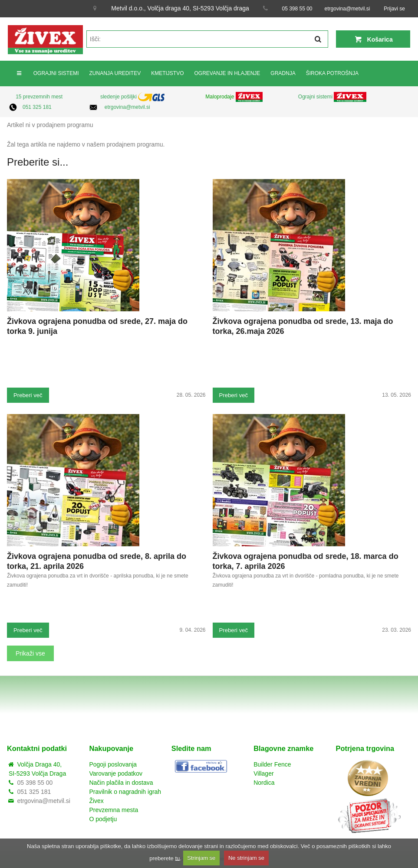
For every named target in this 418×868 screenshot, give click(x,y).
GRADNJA (283, 73)
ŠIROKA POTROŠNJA (332, 73)
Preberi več (28, 395)
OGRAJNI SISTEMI (56, 73)
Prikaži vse (30, 653)
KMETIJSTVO (167, 73)
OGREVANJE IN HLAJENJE (227, 73)
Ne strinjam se (246, 858)
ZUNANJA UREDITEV (115, 73)
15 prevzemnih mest (39, 97)
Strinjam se (201, 858)
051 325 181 (37, 107)
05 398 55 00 (297, 9)
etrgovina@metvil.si (347, 9)
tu (177, 858)
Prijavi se (394, 9)
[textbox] (207, 39)
